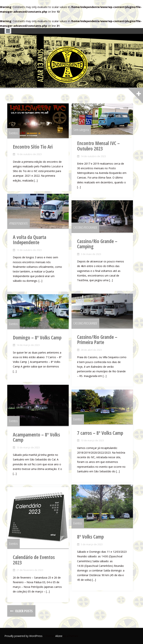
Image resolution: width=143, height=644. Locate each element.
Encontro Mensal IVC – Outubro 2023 (98, 146)
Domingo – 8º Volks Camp (37, 338)
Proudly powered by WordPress (23, 636)
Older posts (23, 611)
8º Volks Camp (90, 537)
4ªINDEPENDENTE (19, 223)
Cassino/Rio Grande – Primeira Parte (97, 340)
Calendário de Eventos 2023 (34, 560)
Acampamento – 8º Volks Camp (36, 437)
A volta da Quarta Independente (30, 240)
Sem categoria (81, 130)
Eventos (13, 133)
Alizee (59, 636)
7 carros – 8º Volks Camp (100, 433)
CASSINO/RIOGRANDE (85, 227)
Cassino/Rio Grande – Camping (97, 244)
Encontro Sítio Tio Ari (33, 147)
